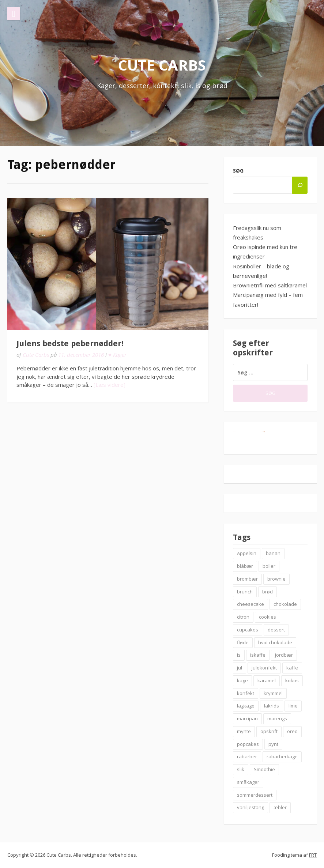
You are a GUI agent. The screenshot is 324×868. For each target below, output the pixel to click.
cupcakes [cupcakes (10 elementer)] (248, 630)
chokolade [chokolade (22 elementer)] (285, 604)
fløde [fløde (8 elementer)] (243, 642)
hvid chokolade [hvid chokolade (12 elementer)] (275, 642)
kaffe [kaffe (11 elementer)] (292, 668)
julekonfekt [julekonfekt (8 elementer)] (264, 668)
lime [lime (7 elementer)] (293, 706)
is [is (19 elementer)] (239, 655)
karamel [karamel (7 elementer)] (267, 680)
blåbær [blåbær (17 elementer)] (245, 566)
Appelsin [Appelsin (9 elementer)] (247, 553)
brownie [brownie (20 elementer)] (276, 579)
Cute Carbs (162, 65)
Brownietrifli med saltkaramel (270, 285)
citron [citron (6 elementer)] (243, 617)
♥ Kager (117, 355)
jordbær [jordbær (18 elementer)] (284, 655)
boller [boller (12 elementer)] (269, 566)
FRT (313, 855)
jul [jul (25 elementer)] (240, 668)
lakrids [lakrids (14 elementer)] (272, 706)
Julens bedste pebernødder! (70, 344)
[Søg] (300, 185)
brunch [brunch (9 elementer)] (245, 592)
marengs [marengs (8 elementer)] (277, 718)
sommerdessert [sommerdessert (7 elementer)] (255, 795)
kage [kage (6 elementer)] (242, 680)
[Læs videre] (110, 385)
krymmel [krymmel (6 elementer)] (273, 693)
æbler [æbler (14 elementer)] (280, 807)
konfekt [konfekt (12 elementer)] (246, 693)
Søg (238, 171)
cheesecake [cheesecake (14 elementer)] (250, 604)
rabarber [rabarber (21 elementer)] (247, 756)
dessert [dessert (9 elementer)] (276, 630)
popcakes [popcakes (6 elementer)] (248, 744)
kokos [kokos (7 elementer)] (292, 680)
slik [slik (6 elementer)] (241, 769)
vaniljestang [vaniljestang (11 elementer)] (250, 807)
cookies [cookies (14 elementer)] (268, 617)
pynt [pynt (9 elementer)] (273, 744)
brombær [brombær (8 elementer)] (247, 579)
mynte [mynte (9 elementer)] (244, 731)
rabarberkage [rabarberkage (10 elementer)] (282, 756)
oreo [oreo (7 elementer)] (292, 731)
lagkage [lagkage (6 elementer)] (246, 706)
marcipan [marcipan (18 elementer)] (247, 718)
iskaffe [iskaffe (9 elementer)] (258, 655)
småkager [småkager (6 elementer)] (248, 782)
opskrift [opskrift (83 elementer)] (269, 731)
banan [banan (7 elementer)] (273, 553)
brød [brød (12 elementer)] (268, 592)
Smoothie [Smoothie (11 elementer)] (264, 769)
